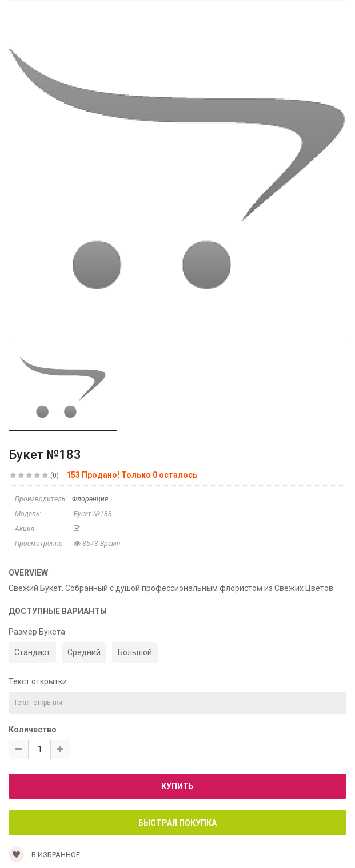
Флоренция (90, 499)
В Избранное (44, 855)
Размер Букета (37, 632)
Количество (33, 730)
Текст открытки (38, 681)
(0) (55, 475)
